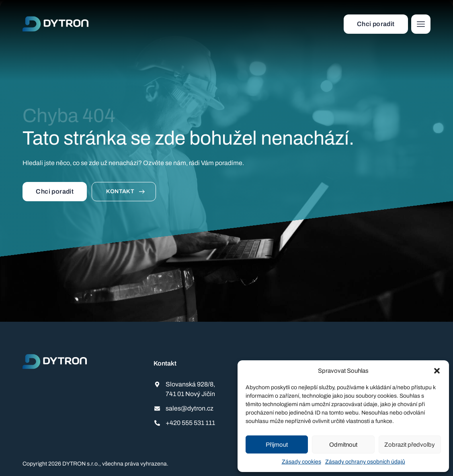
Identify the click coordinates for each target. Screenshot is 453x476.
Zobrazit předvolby (410, 445)
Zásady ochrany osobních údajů (365, 462)
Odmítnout (343, 445)
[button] (437, 371)
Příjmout (277, 445)
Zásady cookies (301, 462)
